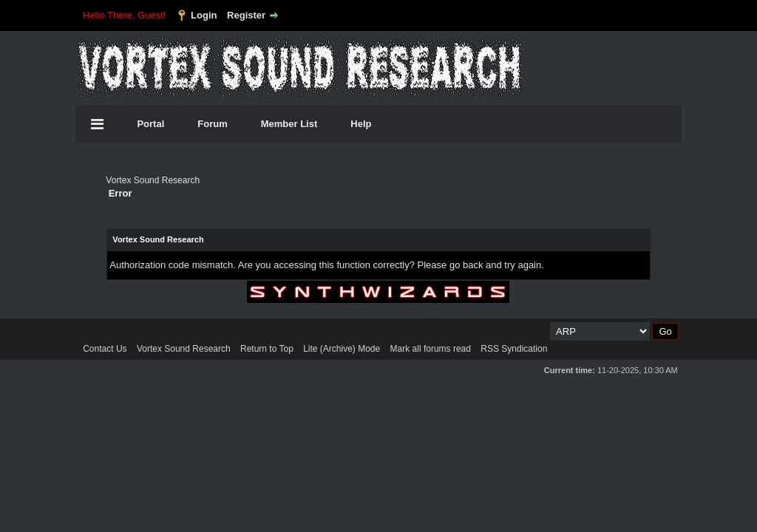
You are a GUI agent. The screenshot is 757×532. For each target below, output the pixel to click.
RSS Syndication (514, 349)
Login (204, 15)
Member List (289, 124)
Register (246, 15)
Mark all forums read (431, 349)
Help (361, 124)
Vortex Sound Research (153, 180)
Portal (150, 124)
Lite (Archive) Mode (342, 349)
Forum (212, 124)
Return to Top (267, 349)
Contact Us (105, 349)
